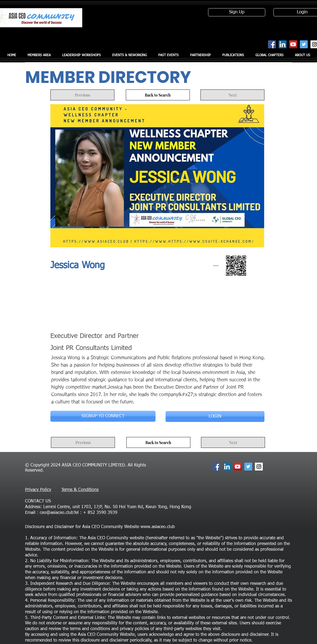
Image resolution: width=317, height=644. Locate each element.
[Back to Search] (158, 95)
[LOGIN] (215, 417)
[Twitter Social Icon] (304, 44)
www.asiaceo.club (158, 527)
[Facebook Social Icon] (272, 44)
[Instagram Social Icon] (259, 467)
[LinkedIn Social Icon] (283, 44)
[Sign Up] (237, 12)
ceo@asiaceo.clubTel (59, 513)
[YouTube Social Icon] (293, 44)
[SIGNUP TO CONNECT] (103, 416)
